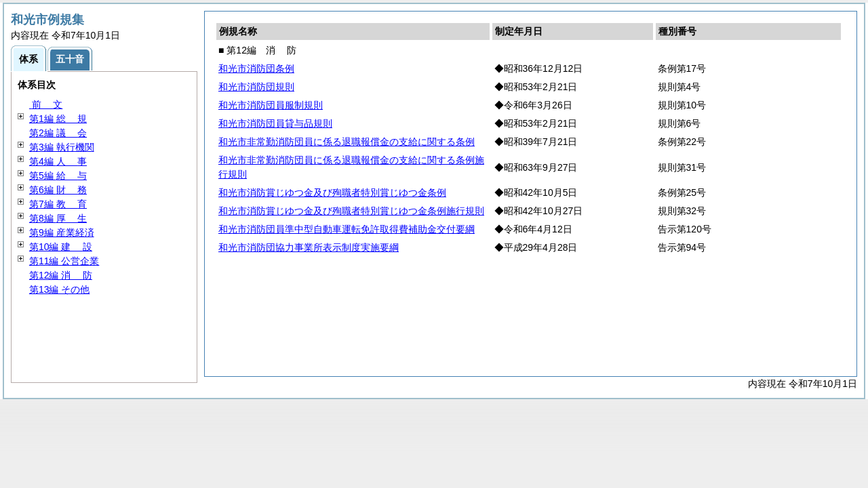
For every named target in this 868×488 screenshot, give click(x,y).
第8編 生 (58, 218)
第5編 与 (58, 176)
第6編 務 (58, 190)
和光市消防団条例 (256, 68)
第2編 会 (58, 133)
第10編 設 (61, 247)
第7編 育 (58, 204)
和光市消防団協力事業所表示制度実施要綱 (309, 247)
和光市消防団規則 (256, 87)
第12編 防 (61, 275)
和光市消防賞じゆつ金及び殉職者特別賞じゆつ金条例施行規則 (351, 211)
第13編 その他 (59, 289)
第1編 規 (58, 119)
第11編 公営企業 (64, 261)
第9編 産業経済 (62, 232)
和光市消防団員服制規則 (271, 105)
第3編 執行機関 (62, 147)
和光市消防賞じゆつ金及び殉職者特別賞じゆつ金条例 (332, 192)
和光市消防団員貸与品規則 (275, 123)
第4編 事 (58, 161)
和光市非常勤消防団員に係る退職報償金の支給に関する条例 (347, 142)
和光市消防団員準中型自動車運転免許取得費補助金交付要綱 (347, 229)
